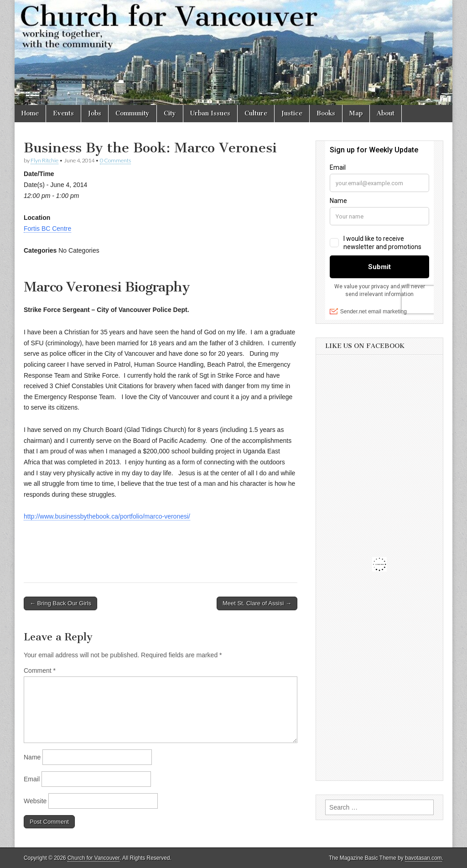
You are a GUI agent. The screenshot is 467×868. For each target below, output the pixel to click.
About (386, 113)
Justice (292, 113)
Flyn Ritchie (44, 160)
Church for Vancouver (93, 858)
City (170, 113)
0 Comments (115, 160)
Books (326, 113)
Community (132, 113)
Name (32, 757)
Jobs (95, 113)
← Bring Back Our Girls (60, 603)
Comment (40, 670)
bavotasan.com (423, 858)
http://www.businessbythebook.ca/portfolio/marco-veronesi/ (107, 516)
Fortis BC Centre (47, 229)
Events (63, 113)
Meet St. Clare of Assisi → (257, 603)
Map (356, 113)
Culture (256, 113)
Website (35, 801)
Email (32, 779)
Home (30, 113)
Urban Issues (210, 113)
